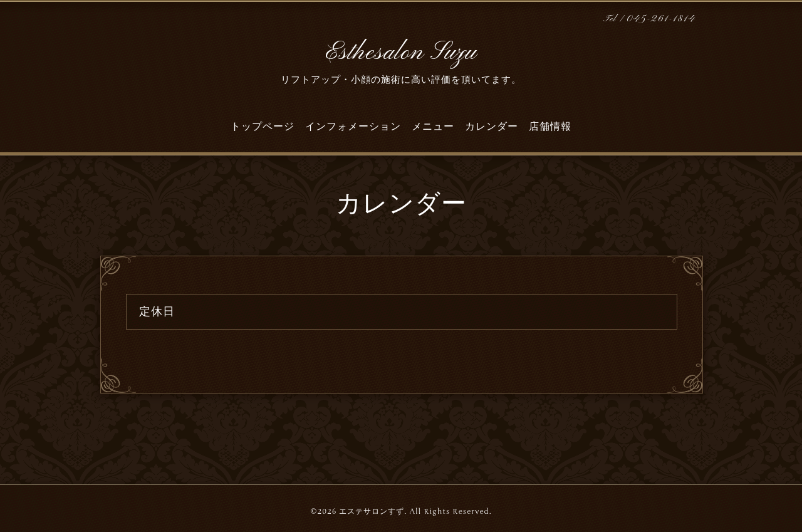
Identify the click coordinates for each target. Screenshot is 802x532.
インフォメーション (353, 127)
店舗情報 (550, 127)
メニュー (433, 127)
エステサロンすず (372, 511)
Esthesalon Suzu (401, 53)
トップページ (263, 127)
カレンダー (492, 127)
